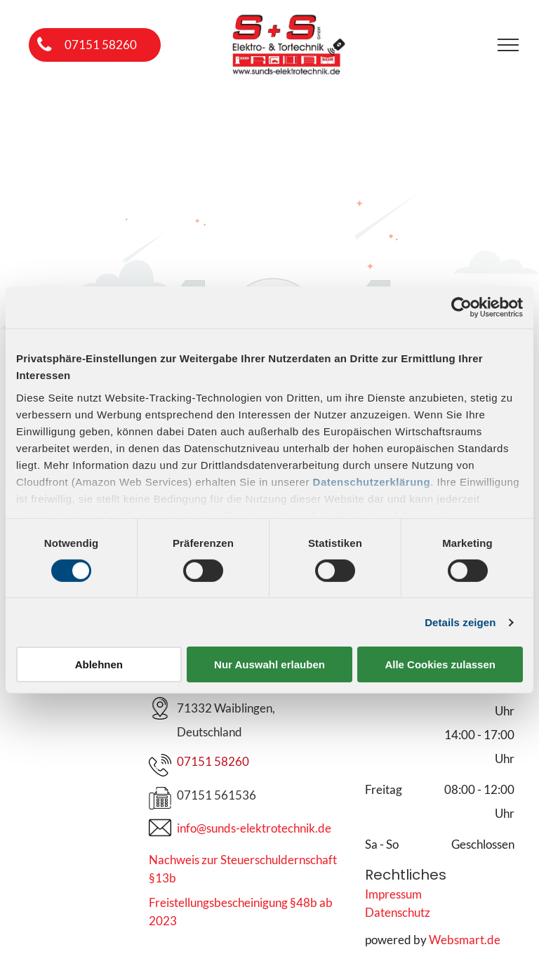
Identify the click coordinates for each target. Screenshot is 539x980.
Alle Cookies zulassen (440, 664)
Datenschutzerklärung (372, 481)
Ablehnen (99, 664)
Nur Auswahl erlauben (269, 664)
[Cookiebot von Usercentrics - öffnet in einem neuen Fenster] (461, 307)
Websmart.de (465, 940)
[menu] (508, 45)
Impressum (393, 894)
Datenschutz (398, 912)
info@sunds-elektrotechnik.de (254, 828)
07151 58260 (213, 761)
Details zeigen (460, 622)
